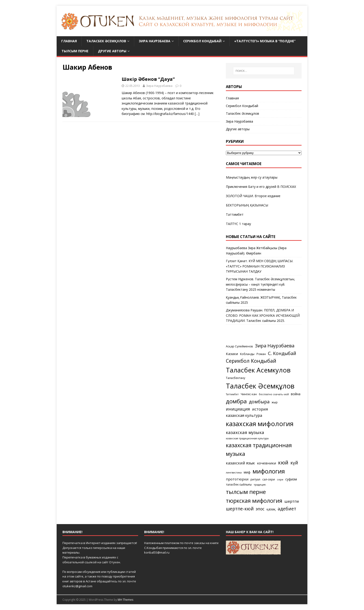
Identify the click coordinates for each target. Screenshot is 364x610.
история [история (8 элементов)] (260, 409)
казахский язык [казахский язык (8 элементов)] (240, 463)
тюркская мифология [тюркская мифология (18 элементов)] (254, 501)
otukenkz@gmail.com (77, 586)
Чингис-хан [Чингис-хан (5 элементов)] (249, 394)
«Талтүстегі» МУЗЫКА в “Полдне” (265, 41)
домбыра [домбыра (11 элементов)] (259, 402)
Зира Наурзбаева (155, 41)
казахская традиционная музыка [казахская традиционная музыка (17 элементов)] (259, 450)
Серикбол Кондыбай (202, 41)
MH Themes (125, 600)
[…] (197, 114)
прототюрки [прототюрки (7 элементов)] (237, 479)
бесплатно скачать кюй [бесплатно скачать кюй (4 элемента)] (274, 394)
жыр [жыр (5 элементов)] (275, 402)
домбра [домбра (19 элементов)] (236, 401)
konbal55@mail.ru (157, 552)
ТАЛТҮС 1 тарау (238, 224)
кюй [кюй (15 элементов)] (283, 462)
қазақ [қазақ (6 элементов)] (271, 509)
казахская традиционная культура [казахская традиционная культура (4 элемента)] (247, 438)
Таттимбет (235, 214)
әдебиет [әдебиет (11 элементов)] (287, 509)
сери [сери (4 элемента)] (280, 480)
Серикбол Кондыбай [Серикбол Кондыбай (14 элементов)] (251, 361)
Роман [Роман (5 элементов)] (261, 354)
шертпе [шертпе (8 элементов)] (292, 501)
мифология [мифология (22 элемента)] (269, 471)
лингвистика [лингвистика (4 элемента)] (234, 473)
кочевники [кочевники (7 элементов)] (266, 463)
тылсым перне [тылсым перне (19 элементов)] (246, 492)
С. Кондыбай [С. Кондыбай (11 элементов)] (282, 353)
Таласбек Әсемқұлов (106, 41)
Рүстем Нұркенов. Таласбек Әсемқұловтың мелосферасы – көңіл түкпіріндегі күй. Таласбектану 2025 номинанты (260, 284)
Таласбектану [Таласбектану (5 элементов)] (236, 378)
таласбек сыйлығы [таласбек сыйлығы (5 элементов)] (239, 484)
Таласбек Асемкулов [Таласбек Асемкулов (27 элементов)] (258, 370)
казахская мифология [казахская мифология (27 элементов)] (260, 424)
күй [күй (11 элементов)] (294, 463)
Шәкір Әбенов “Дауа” (148, 79)
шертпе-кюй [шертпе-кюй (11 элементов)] (240, 509)
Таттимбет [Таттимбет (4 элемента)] (232, 394)
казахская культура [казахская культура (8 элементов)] (244, 415)
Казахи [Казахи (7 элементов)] (232, 354)
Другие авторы (112, 51)
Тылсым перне (75, 51)
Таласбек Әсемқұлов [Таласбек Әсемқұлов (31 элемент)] (260, 386)
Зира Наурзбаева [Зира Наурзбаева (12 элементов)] (275, 346)
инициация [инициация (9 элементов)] (238, 409)
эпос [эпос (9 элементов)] (260, 509)
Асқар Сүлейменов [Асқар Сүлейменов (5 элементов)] (239, 346)
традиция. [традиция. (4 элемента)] (260, 485)
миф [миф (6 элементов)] (247, 472)
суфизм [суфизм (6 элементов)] (291, 479)
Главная (69, 41)
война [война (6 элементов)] (296, 394)
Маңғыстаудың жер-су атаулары (252, 177)
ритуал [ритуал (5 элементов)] (255, 479)
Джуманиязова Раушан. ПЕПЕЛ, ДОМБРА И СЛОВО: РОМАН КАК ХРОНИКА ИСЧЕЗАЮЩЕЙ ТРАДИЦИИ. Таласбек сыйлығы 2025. (263, 315)
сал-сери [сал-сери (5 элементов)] (269, 479)
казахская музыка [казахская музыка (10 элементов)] (245, 432)
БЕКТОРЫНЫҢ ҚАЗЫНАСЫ (247, 205)
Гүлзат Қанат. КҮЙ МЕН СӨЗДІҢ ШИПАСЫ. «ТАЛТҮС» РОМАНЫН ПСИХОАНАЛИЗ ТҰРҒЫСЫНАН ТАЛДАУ (260, 266)
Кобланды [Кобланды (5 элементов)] (247, 354)
